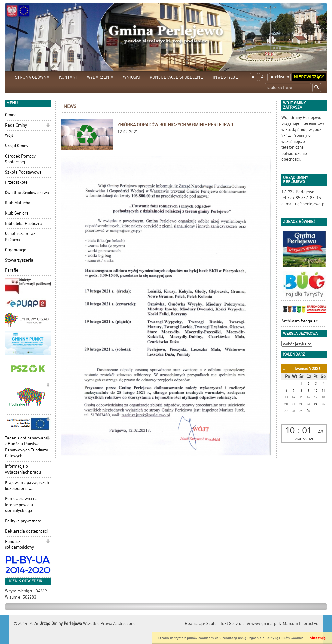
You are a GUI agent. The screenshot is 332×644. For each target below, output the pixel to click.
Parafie (12, 270)
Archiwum (280, 77)
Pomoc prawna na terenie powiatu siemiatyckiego (21, 505)
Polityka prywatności (24, 521)
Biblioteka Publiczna (24, 223)
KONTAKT (68, 77)
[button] (48, 126)
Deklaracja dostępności (26, 531)
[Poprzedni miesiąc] (284, 369)
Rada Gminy (16, 125)
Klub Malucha (18, 203)
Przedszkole (16, 182)
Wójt (9, 135)
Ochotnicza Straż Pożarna (20, 237)
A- (254, 77)
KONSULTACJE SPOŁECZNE (176, 77)
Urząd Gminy (17, 146)
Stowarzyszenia (19, 260)
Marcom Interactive (301, 623)
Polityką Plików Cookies (284, 638)
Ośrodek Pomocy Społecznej (20, 159)
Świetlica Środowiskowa (27, 193)
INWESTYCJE (225, 77)
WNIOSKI (131, 77)
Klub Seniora (17, 213)
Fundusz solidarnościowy (19, 544)
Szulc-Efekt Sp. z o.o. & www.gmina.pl (242, 623)
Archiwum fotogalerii (300, 321)
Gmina (11, 115)
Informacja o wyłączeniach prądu (23, 469)
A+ (263, 77)
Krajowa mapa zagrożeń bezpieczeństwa (27, 486)
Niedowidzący (309, 77)
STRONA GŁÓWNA (32, 77)
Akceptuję (318, 638)
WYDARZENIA (100, 77)
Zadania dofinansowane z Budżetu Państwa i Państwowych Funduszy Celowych (26, 447)
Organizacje (16, 250)
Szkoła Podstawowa (23, 172)
